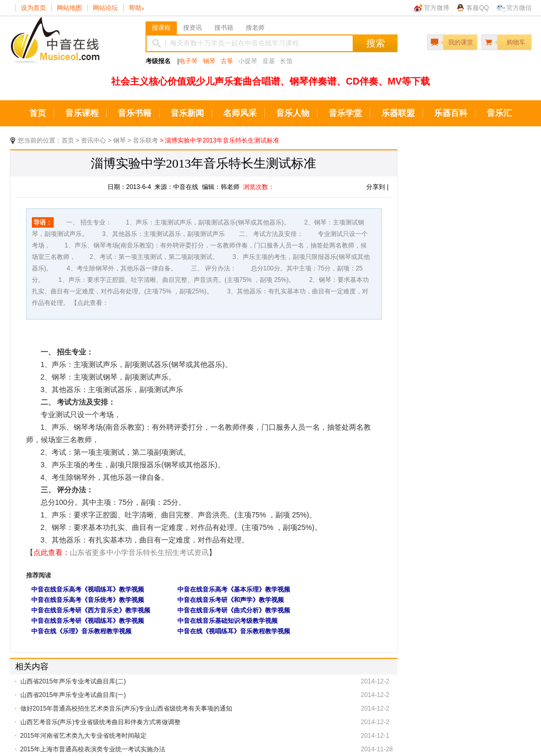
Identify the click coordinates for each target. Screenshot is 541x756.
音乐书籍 (135, 113)
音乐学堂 (345, 113)
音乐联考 (146, 140)
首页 (38, 113)
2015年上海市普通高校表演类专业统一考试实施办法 (93, 749)
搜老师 (255, 28)
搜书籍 (224, 28)
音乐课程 (82, 113)
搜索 (376, 43)
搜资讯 (193, 28)
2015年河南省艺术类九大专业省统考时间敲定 (84, 736)
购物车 (516, 42)
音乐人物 (293, 113)
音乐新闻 (187, 113)
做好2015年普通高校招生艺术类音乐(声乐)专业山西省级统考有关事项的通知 (127, 708)
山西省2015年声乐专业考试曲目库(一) (73, 695)
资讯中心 (93, 140)
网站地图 (69, 8)
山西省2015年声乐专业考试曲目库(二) (73, 681)
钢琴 (209, 61)
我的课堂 (461, 42)
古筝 (227, 61)
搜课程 (161, 28)
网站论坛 (105, 8)
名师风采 (240, 113)
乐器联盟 (398, 113)
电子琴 (188, 61)
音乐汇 (499, 113)
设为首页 (33, 8)
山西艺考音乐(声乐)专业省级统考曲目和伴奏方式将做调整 (101, 722)
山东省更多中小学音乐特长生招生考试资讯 (139, 552)
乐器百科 (451, 113)
